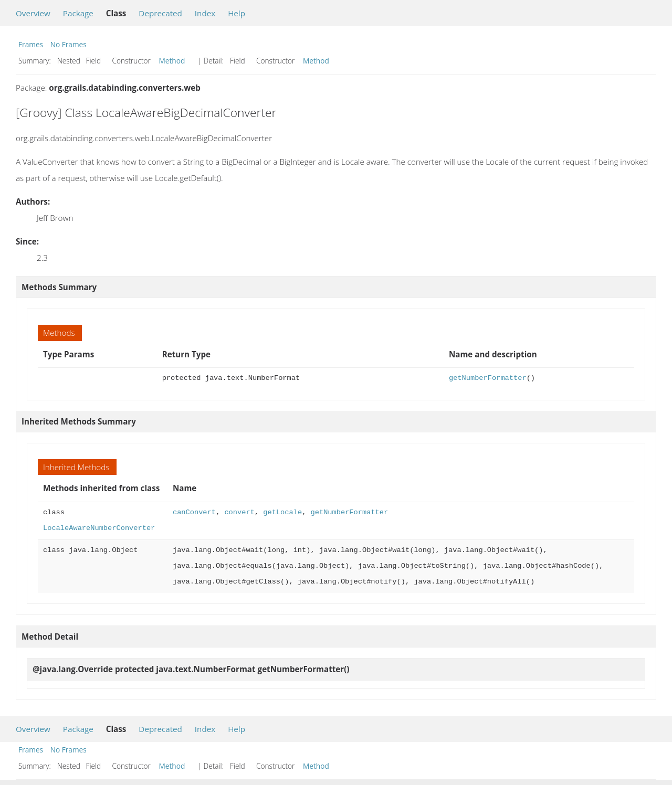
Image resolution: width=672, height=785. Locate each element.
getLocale (282, 512)
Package (78, 13)
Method (172, 61)
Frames (31, 44)
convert (239, 512)
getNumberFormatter (488, 378)
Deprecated (160, 13)
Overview (33, 13)
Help (237, 13)
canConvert (194, 512)
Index (205, 13)
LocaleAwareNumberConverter (99, 528)
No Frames (69, 44)
